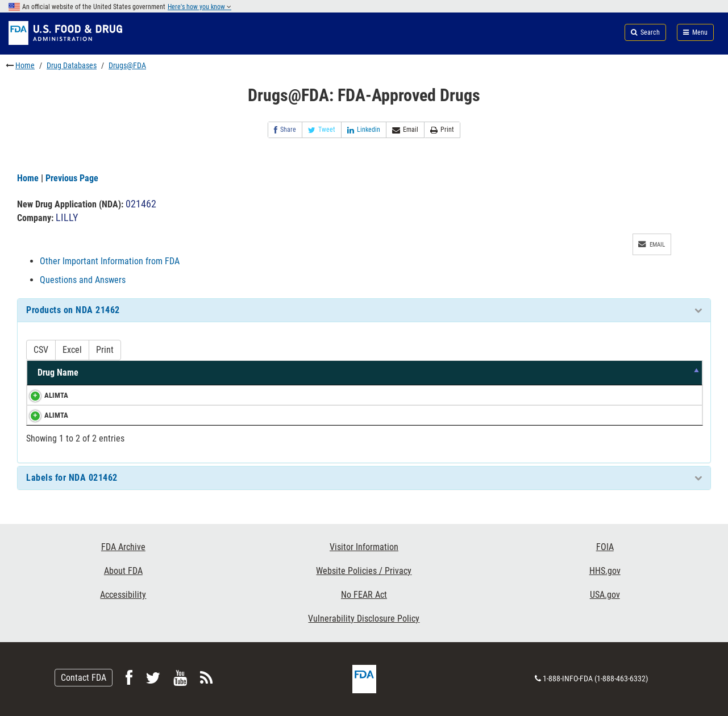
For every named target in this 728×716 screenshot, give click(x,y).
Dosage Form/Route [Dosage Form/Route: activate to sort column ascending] (371, 372)
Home (25, 65)
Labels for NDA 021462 (72, 478)
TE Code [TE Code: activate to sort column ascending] (576, 372)
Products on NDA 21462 (73, 310)
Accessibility (123, 595)
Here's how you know (199, 7)
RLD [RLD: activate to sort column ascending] (634, 372)
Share (285, 130)
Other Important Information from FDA (110, 261)
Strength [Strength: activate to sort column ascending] (247, 372)
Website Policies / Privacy (364, 571)
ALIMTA (45, 395)
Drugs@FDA (127, 65)
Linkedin (364, 130)
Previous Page (72, 178)
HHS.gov (605, 571)
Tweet (322, 130)
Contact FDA (84, 678)
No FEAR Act (364, 595)
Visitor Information (364, 547)
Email (405, 130)
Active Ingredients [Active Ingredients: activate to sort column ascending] (150, 372)
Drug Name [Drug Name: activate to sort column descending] (58, 372)
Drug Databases (72, 65)
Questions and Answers (83, 280)
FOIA (605, 547)
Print (442, 130)
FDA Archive (123, 547)
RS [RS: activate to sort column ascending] (678, 372)
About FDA (123, 571)
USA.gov (605, 595)
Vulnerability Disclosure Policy (364, 619)
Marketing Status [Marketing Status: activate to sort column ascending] (485, 372)
